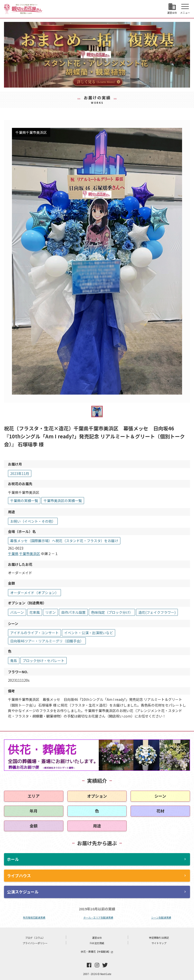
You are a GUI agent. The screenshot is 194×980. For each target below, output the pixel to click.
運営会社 (97, 938)
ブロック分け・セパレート (44, 661)
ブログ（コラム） (35, 938)
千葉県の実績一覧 (24, 501)
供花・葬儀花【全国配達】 (97, 952)
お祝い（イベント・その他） (33, 521)
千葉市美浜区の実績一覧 (63, 501)
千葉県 (13, 554)
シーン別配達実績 (161, 917)
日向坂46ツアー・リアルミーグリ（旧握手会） (47, 641)
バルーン (17, 612)
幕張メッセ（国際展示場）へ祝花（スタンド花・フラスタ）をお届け (64, 541)
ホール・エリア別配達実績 (98, 917)
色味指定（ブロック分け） (112, 612)
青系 (14, 661)
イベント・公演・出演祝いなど (89, 633)
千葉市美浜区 (30, 554)
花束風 (35, 612)
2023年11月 (20, 473)
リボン (50, 612)
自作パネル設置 (73, 612)
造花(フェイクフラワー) (157, 612)
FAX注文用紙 (97, 943)
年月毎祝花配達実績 (34, 917)
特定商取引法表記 (159, 938)
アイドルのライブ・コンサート (34, 633)
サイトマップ (159, 943)
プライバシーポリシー (35, 943)
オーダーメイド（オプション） (34, 593)
